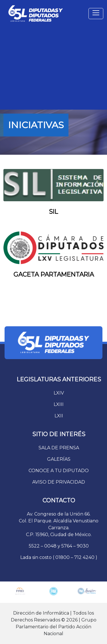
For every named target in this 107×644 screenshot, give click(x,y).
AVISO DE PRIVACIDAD (59, 482)
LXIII (59, 404)
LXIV (59, 393)
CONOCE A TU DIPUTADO (59, 471)
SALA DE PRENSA (59, 448)
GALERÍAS (59, 459)
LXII (59, 416)
